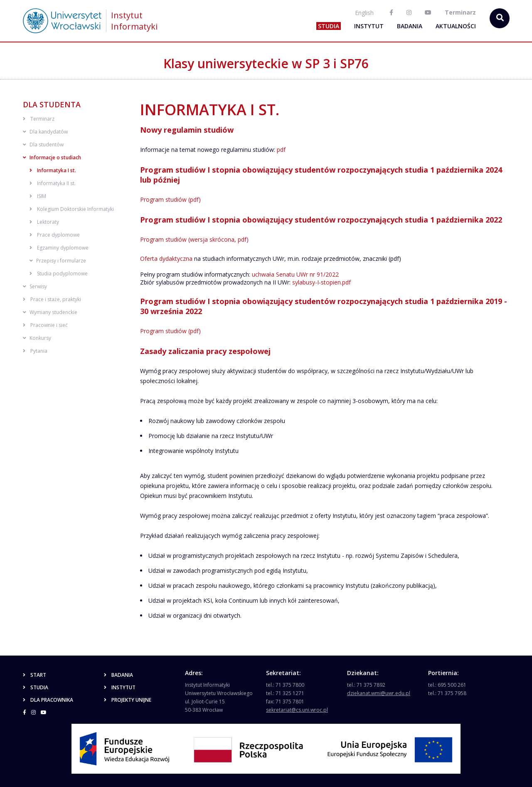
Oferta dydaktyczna (166, 259)
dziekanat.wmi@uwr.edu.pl (379, 693)
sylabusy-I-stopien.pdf (321, 282)
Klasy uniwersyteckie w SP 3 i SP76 (266, 63)
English (364, 13)
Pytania (35, 351)
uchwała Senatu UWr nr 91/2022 (295, 274)
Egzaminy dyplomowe (59, 248)
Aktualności (456, 26)
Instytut (369, 26)
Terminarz (39, 119)
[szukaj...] (500, 18)
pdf (281, 150)
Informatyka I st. (53, 170)
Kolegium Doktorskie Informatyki (72, 209)
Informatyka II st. (53, 183)
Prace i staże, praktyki (52, 299)
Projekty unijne (128, 700)
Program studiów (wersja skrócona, (189, 239)
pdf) (243, 239)
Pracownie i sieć (45, 325)
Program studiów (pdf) (170, 199)
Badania (410, 26)
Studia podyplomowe (59, 273)
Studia (329, 26)
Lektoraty (44, 222)
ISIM (38, 196)
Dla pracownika (48, 700)
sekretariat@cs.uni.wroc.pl (297, 710)
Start (34, 675)
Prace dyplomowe (55, 235)
